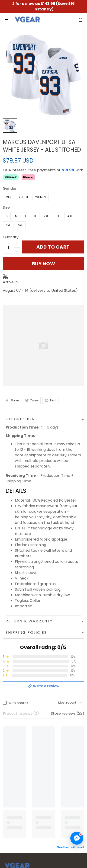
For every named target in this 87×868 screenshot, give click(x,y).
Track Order (14, 778)
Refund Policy (15, 737)
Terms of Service (18, 713)
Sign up (72, 826)
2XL (46, 201)
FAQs (8, 770)
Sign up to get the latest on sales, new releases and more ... (37, 814)
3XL (58, 201)
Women (40, 182)
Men (9, 182)
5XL (8, 210)
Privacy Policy (15, 721)
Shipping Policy (16, 729)
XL (35, 201)
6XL (20, 210)
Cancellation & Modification (28, 786)
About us (11, 705)
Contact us (13, 762)
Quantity (11, 222)
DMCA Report (33, 847)
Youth (23, 182)
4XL (70, 201)
